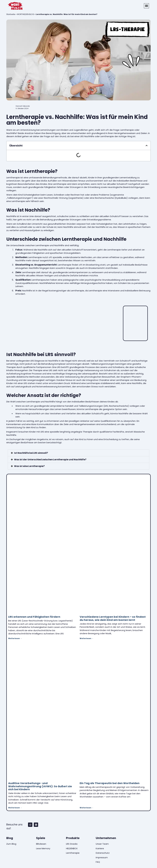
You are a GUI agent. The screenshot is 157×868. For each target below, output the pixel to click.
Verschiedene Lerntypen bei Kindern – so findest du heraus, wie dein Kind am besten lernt (113, 618)
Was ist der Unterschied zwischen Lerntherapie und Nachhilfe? (50, 460)
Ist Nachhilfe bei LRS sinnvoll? (31, 453)
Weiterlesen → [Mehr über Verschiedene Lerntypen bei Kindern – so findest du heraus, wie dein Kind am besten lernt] (87, 638)
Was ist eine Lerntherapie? (29, 466)
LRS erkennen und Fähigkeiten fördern (34, 617)
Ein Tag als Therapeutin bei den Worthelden (110, 783)
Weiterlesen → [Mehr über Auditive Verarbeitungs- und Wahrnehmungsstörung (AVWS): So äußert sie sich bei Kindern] (15, 808)
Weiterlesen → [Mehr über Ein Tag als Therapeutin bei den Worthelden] (87, 808)
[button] (146, 6)
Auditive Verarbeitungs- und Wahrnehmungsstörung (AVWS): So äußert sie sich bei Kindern (40, 786)
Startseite (11, 14)
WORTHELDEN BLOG (26, 14)
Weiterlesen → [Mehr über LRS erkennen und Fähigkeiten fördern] (15, 638)
